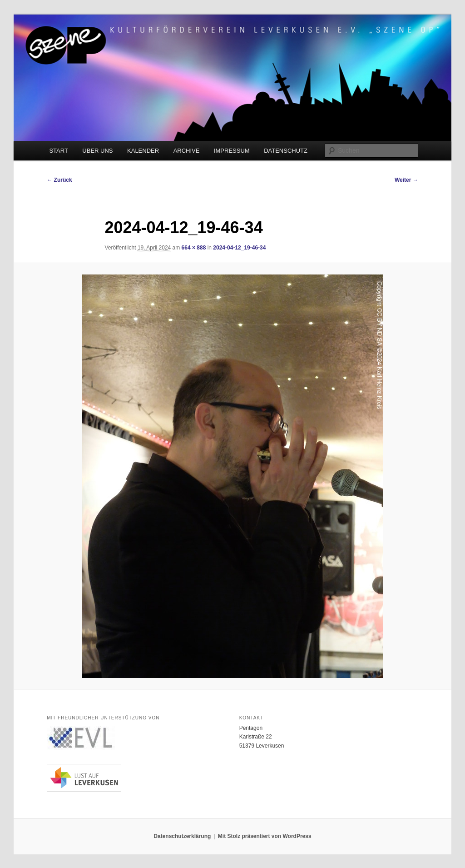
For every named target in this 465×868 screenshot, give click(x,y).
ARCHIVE (187, 151)
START (58, 151)
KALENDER (143, 151)
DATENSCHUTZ (286, 151)
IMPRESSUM (232, 151)
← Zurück (59, 180)
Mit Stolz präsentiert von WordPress (265, 836)
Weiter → (406, 180)
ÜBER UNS (97, 151)
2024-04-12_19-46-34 (239, 248)
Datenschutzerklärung (182, 836)
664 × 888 (194, 248)
